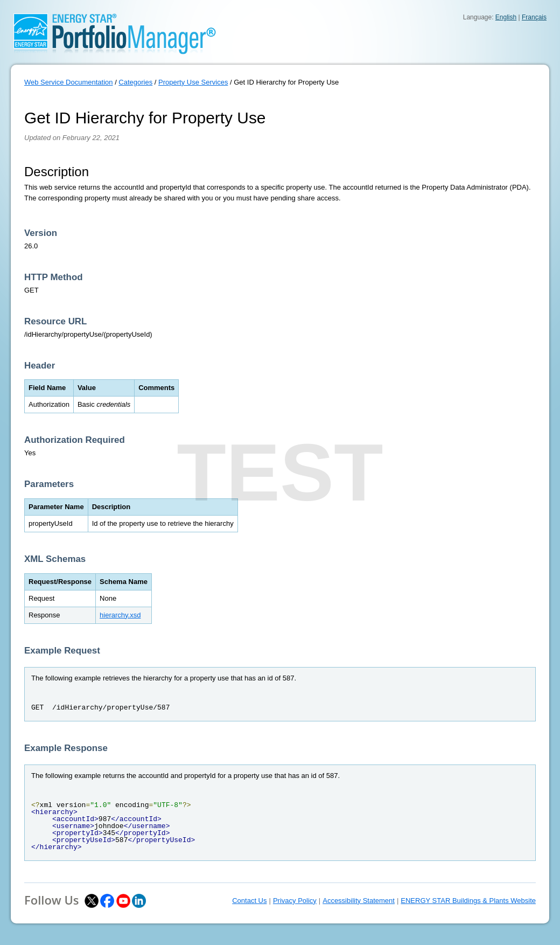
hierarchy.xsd (120, 615)
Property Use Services (193, 82)
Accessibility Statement (359, 901)
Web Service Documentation (69, 82)
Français (534, 17)
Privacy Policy (295, 901)
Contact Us (249, 901)
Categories (135, 82)
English (506, 17)
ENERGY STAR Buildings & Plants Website (468, 901)
